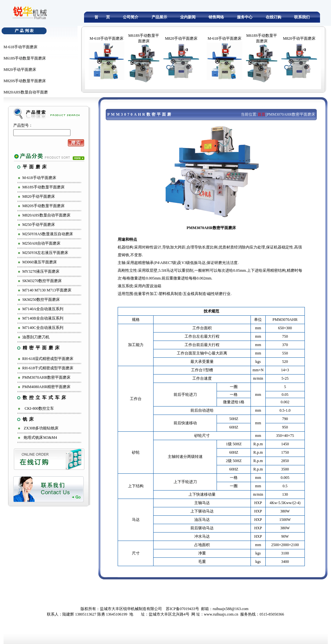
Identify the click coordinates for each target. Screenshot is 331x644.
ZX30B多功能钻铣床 (41, 428)
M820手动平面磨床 (20, 73)
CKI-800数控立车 (39, 408)
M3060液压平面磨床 (40, 262)
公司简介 (131, 17)
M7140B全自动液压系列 (43, 318)
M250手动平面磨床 (39, 225)
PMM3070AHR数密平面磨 (140, 114)
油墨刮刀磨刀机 (36, 337)
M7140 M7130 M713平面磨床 (47, 290)
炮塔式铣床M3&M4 (40, 438)
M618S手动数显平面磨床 (25, 61)
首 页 (102, 17)
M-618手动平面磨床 (21, 50)
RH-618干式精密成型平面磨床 (48, 368)
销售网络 (216, 17)
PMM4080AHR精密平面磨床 (46, 387)
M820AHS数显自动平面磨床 (46, 215)
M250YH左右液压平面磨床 (45, 253)
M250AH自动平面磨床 (41, 243)
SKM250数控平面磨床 (41, 300)
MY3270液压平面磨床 (41, 271)
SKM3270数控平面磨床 (42, 281)
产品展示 (159, 17)
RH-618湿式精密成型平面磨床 (48, 359)
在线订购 (273, 17)
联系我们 (302, 17)
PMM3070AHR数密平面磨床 (46, 377)
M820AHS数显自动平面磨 (26, 95)
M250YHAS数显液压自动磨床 (48, 234)
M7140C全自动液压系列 (43, 328)
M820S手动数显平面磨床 (25, 84)
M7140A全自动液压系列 (43, 309)
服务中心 (245, 17)
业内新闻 (188, 17)
